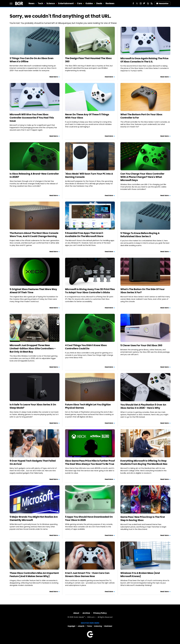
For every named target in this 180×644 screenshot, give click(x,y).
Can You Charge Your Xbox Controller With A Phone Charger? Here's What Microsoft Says (142, 177)
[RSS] (152, 3)
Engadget (71, 626)
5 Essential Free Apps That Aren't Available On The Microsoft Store (84, 235)
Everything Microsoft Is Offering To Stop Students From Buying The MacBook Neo (144, 462)
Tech (40, 3)
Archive (86, 613)
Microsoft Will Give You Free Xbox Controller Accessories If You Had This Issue (32, 118)
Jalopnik (81, 626)
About (76, 613)
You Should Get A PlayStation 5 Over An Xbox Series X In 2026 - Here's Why (143, 406)
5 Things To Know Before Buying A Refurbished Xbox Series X (140, 235)
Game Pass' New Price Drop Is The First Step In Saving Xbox (143, 519)
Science (51, 3)
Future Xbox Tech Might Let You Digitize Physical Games (88, 406)
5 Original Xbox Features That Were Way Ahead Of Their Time (33, 291)
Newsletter (162, 4)
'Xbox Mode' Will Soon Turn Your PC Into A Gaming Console (89, 175)
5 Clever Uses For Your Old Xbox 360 (141, 345)
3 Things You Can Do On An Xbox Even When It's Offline (32, 60)
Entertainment (66, 3)
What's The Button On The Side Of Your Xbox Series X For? (143, 291)
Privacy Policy (100, 613)
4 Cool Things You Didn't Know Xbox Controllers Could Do (86, 347)
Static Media (79, 617)
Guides (89, 3)
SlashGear (108, 626)
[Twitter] (137, 3)
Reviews (110, 3)
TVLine (89, 626)
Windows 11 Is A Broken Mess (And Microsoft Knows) (140, 575)
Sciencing (98, 626)
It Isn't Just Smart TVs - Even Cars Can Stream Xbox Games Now (87, 575)
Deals (99, 3)
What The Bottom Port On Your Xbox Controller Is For (141, 116)
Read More (54, 77)
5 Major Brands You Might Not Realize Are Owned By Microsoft (34, 518)
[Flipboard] (144, 3)
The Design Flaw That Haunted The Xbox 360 (88, 60)
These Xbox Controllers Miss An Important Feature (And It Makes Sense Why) (34, 575)
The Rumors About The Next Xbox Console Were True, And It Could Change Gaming (34, 235)
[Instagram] (141, 3)
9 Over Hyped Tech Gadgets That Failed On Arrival (33, 462)
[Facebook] (133, 3)
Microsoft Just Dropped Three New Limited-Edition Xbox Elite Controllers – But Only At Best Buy (33, 348)
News (32, 3)
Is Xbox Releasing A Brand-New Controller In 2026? (34, 175)
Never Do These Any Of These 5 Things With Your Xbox (87, 116)
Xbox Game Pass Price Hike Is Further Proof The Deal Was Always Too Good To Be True (90, 462)
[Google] (148, 3)
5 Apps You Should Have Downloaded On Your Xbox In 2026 (89, 518)
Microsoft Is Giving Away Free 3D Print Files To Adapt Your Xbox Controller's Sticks (90, 291)
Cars (80, 3)
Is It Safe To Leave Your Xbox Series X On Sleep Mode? (33, 406)
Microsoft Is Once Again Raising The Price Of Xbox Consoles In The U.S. (144, 60)
